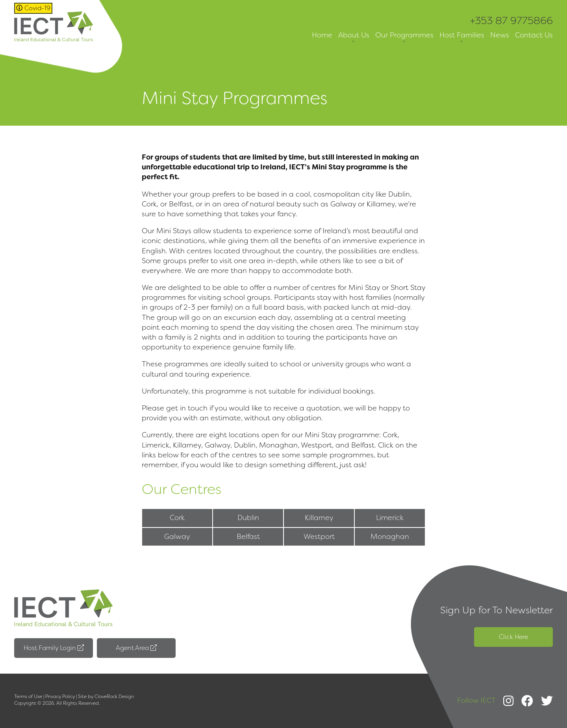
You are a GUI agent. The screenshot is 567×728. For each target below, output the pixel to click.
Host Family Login (54, 648)
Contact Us (534, 35)
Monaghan (390, 537)
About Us (354, 38)
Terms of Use (28, 696)
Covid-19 (33, 8)
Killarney (319, 518)
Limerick (390, 518)
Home (322, 35)
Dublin (248, 518)
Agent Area (136, 648)
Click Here (513, 637)
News (500, 35)
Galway (177, 537)
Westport (319, 537)
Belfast (248, 537)
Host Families (462, 38)
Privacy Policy (60, 696)
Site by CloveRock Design (106, 696)
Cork (177, 518)
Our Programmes (404, 38)
